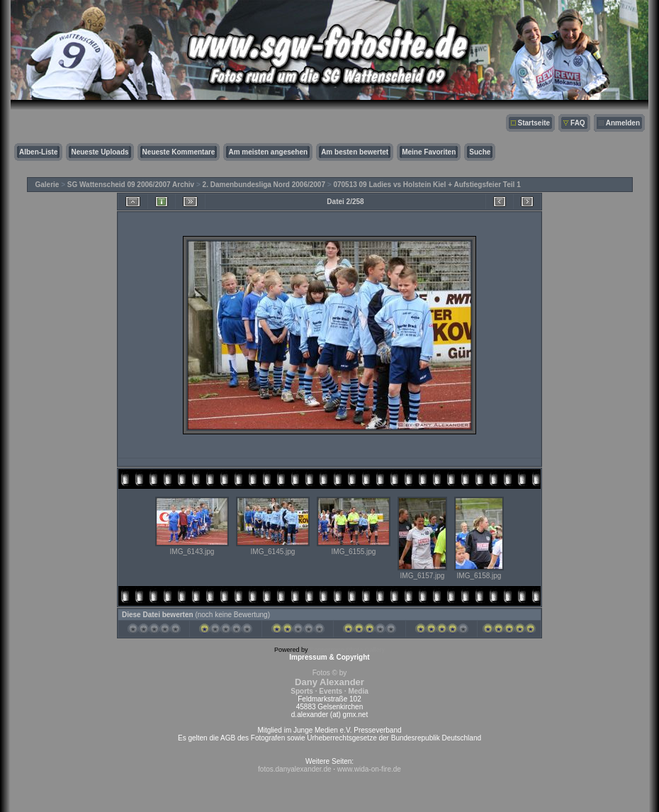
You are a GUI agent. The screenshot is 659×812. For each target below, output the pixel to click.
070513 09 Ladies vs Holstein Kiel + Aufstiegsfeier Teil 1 (427, 185)
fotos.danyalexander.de (294, 769)
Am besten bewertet (355, 152)
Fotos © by (329, 682)
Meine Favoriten (429, 152)
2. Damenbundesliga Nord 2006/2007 (264, 185)
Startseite (534, 123)
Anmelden (623, 123)
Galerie (47, 185)
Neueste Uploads (100, 152)
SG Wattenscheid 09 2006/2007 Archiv (131, 185)
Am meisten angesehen (268, 152)
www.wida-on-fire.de (369, 769)
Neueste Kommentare (179, 152)
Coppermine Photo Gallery (347, 650)
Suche (480, 152)
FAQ (578, 123)
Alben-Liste (38, 152)
